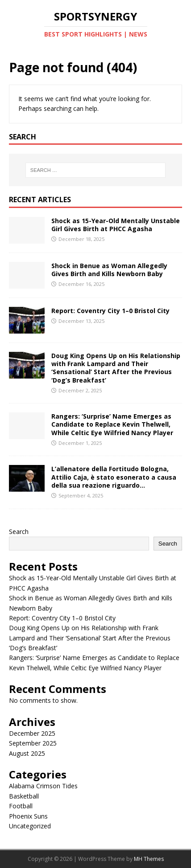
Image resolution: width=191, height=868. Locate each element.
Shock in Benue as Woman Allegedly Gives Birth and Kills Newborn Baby (109, 270)
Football (21, 806)
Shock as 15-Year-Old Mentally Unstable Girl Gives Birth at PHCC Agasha (116, 225)
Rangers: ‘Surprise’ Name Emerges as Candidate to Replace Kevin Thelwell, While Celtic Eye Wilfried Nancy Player (112, 424)
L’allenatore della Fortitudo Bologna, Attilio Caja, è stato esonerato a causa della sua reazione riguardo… (114, 477)
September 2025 (33, 743)
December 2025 (32, 733)
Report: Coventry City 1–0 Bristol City (110, 311)
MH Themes (149, 859)
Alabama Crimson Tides (43, 786)
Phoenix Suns (28, 816)
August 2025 (27, 753)
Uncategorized (30, 826)
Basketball (24, 796)
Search (19, 532)
